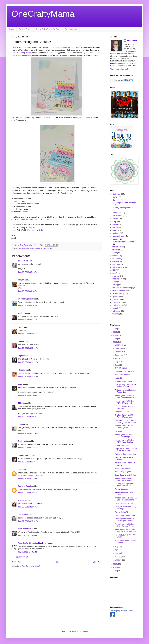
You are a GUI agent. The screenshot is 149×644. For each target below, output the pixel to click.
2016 (115, 332)
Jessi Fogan (132, 40)
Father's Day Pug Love (123, 472)
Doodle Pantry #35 (122, 445)
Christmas (116, 194)
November (119, 348)
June (117, 365)
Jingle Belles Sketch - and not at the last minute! (126, 450)
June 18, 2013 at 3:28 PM (28, 493)
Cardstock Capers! (122, 412)
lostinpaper (23, 500)
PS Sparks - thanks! (122, 375)
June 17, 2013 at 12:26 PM (28, 448)
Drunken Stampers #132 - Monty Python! (124, 427)
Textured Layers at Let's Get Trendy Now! (125, 391)
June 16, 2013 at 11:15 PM (28, 362)
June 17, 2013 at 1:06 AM (28, 395)
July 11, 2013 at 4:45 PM (27, 552)
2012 (115, 564)
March (118, 553)
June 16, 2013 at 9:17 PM (28, 320)
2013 (115, 342)
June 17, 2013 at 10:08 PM (28, 462)
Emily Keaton (23, 441)
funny (115, 253)
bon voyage (117, 227)
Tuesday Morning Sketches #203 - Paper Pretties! (125, 441)
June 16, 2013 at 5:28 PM (28, 272)
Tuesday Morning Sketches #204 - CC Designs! (125, 402)
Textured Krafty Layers (123, 381)
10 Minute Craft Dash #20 (124, 371)
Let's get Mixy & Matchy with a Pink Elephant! (125, 386)
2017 (115, 329)
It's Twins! (118, 431)
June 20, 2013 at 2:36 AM (28, 507)
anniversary (117, 213)
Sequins (32, 228)
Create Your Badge (127, 611)
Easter (115, 197)
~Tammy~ (22, 370)
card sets (116, 233)
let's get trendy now (31, 249)
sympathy (116, 296)
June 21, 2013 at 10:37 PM (28, 521)
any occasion (117, 216)
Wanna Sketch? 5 (121, 512)
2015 (115, 335)
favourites (116, 250)
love (114, 273)
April (117, 550)
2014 (115, 339)
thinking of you (118, 305)
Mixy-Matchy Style (35, 230)
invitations (116, 264)
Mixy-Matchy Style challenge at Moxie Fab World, (59, 47)
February (119, 557)
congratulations (118, 236)
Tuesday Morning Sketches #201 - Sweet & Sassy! (125, 525)
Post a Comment (21, 557)
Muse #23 (118, 378)
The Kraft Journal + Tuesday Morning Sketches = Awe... (126, 421)
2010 (115, 571)
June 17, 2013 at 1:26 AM (28, 417)
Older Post (97, 562)
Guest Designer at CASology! (126, 475)
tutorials (115, 308)
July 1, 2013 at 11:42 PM (27, 535)
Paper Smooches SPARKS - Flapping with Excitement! (126, 530)
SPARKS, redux (121, 368)
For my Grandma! (121, 489)
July (117, 362)
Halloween (116, 200)
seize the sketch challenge (123, 288)
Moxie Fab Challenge (46, 249)
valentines (116, 311)
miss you (116, 276)
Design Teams (25, 29)
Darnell (21, 425)
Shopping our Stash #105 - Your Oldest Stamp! (125, 479)
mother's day (117, 279)
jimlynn (21, 280)
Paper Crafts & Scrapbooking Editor (33, 543)
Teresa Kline (23, 261)
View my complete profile (120, 69)
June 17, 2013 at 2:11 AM (28, 433)
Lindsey (21, 313)
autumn (115, 219)
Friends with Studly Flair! (124, 503)
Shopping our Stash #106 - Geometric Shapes (125, 436)
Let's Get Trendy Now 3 (21, 53)
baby (114, 222)
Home (12, 29)
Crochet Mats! (71, 29)
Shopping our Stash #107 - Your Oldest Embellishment (126, 397)
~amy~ (21, 327)
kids (114, 270)
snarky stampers (119, 291)
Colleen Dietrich (24, 455)
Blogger (85, 631)
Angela (21, 356)
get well (115, 256)
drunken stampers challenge (123, 242)
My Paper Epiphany (26, 299)
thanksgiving (117, 302)
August (118, 358)
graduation (117, 259)
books (115, 230)
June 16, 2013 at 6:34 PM (28, 291)
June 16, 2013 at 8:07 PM (28, 305)
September (119, 355)
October (118, 352)
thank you (116, 299)
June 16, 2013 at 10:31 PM (28, 348)
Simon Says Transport (123, 468)
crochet (115, 239)
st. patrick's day (118, 293)
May (117, 547)
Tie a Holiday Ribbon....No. (125, 515)
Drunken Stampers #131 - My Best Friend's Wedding (126, 499)
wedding (116, 314)
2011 (115, 568)
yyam (20, 384)
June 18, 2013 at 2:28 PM (28, 478)
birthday (21, 249)
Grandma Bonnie (25, 486)
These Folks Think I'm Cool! (48, 29)
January (118, 560)
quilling (115, 285)
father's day (117, 247)
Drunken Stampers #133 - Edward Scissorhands (124, 416)
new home (116, 282)
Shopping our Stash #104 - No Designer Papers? (125, 520)
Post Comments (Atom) (31, 566)
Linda (20, 470)
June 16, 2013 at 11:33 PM (28, 376)
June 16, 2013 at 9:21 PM (28, 334)
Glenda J (22, 342)
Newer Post (17, 562)
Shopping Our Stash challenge (124, 203)
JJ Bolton (22, 403)
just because (117, 267)
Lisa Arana (22, 515)
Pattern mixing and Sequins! (125, 454)
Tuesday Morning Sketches (123, 208)
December (119, 345)
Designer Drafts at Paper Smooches (124, 458)
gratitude (116, 261)
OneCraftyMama (43, 14)
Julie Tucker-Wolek (26, 529)
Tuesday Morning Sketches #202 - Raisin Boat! (125, 485)
